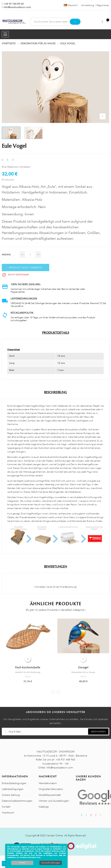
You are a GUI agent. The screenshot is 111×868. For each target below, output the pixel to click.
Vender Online (55, 835)
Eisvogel (83, 667)
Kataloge (44, 807)
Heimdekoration (48, 783)
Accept (22, 862)
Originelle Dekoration (51, 789)
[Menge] (30, 255)
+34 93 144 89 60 (14, 4)
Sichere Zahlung (11, 795)
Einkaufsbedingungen (14, 783)
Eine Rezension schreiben (16, 167)
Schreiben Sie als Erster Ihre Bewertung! (56, 587)
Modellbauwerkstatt (50, 795)
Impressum (8, 813)
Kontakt (6, 807)
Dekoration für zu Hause (83, 672)
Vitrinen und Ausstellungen (54, 801)
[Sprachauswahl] (71, 5)
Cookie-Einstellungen (51, 863)
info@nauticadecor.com (17, 7)
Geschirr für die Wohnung (28, 672)
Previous (53, 692)
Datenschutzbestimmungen (17, 801)
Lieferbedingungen (13, 789)
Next (58, 692)
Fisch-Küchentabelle (28, 667)
